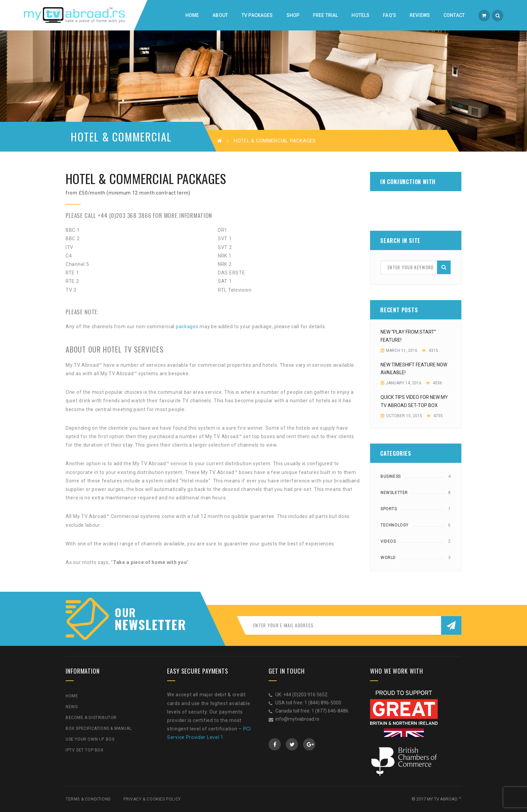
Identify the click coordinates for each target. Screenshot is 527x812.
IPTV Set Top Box (85, 750)
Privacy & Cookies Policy (152, 799)
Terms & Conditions (88, 799)
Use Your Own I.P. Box (90, 739)
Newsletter (394, 493)
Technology (395, 525)
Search (444, 267)
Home (72, 696)
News (72, 707)
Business (391, 476)
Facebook (275, 744)
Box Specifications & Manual (99, 728)
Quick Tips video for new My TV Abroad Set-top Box (414, 401)
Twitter (292, 744)
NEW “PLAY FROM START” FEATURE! (408, 336)
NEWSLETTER (147, 624)
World (388, 558)
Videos (388, 541)
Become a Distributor (91, 718)
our (125, 612)
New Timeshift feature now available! (414, 369)
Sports (389, 509)
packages (187, 326)
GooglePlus (309, 744)
